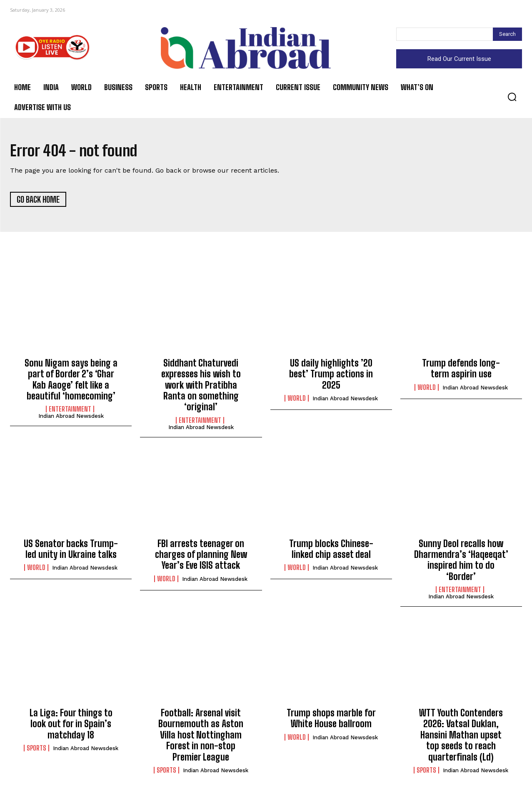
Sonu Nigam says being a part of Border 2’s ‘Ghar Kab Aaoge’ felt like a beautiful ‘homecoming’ (71, 382)
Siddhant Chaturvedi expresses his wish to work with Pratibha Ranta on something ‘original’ (201, 388)
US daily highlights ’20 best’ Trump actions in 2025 (331, 377)
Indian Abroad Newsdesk (71, 418)
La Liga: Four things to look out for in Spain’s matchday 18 (71, 726)
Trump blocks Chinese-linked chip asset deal (331, 551)
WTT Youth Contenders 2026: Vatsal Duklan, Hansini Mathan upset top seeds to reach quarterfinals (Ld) (461, 737)
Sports (36, 751)
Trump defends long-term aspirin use (461, 371)
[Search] (507, 34)
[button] (512, 97)
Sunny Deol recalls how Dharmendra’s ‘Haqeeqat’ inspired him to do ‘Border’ (461, 562)
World (297, 401)
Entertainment (70, 412)
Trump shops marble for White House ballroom (331, 721)
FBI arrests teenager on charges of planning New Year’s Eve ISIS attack (201, 557)
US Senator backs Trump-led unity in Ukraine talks (71, 551)
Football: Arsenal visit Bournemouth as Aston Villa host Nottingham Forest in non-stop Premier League (201, 737)
